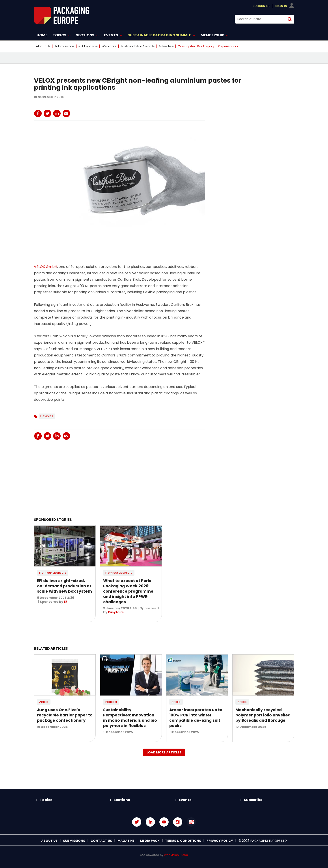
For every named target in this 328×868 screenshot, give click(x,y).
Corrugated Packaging (196, 46)
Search (290, 19)
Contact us (101, 841)
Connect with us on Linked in (150, 822)
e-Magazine (88, 46)
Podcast (111, 702)
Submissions (64, 46)
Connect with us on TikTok (191, 822)
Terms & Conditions (183, 841)
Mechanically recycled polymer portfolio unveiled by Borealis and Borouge (263, 715)
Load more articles (164, 752)
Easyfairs (116, 612)
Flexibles (47, 416)
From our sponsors (53, 573)
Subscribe (261, 6)
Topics (46, 800)
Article (44, 702)
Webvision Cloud (176, 855)
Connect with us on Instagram (178, 822)
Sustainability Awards (138, 46)
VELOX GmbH (46, 267)
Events (185, 800)
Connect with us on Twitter (137, 822)
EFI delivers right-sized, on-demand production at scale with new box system (64, 586)
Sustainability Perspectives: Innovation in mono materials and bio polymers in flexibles (130, 718)
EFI (66, 602)
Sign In (281, 6)
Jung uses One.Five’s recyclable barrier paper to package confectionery (65, 715)
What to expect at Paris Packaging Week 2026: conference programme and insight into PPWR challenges (128, 591)
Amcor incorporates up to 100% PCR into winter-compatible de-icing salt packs (196, 718)
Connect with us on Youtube (164, 822)
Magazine (126, 841)
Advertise (166, 46)
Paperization (228, 46)
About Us (43, 46)
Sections (122, 800)
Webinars (109, 46)
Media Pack (150, 841)
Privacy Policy (220, 841)
